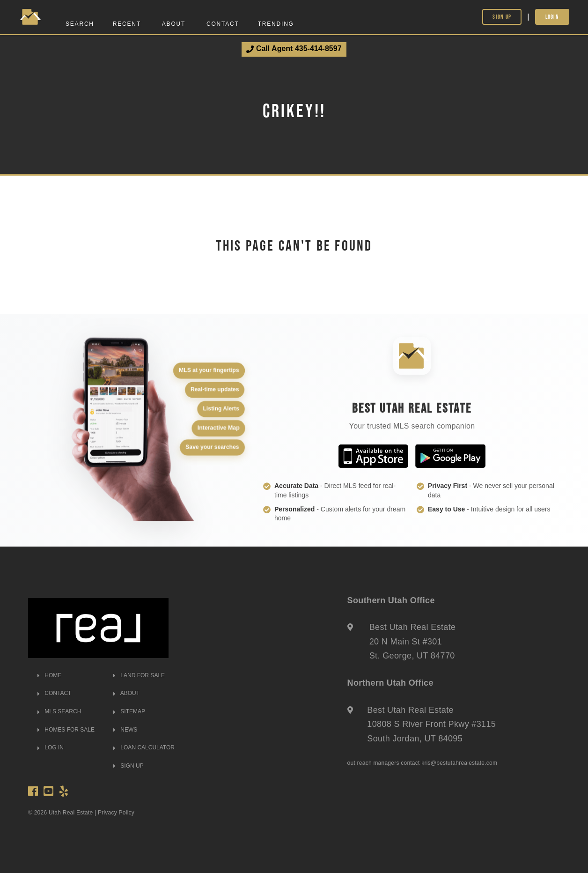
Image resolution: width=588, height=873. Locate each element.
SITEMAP (129, 711)
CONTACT (54, 693)
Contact (223, 24)
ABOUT (126, 693)
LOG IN (51, 747)
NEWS (125, 730)
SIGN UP (129, 766)
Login (552, 17)
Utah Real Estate (71, 813)
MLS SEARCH (59, 711)
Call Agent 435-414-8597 (294, 49)
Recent (127, 24)
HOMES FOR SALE (66, 730)
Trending (276, 24)
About (174, 24)
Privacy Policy (116, 813)
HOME (49, 675)
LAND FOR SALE (139, 675)
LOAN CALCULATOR (144, 747)
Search (80, 24)
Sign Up (502, 17)
